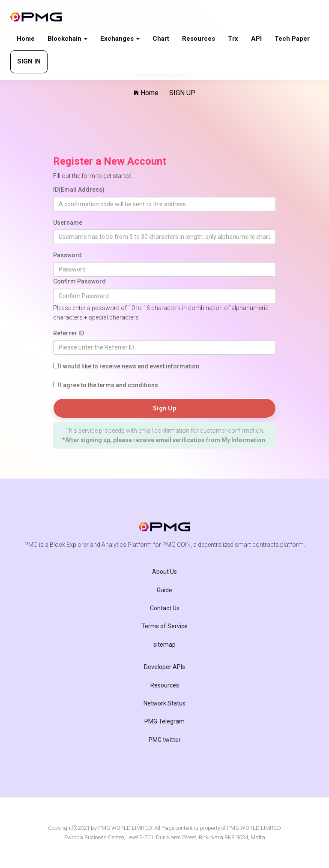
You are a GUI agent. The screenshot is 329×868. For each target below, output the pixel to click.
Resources (199, 39)
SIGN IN (29, 61)
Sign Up (165, 408)
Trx (233, 39)
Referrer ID (69, 333)
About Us (164, 572)
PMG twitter (165, 740)
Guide (164, 590)
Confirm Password (79, 281)
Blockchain (67, 39)
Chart (161, 39)
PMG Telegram (164, 721)
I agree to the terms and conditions (109, 385)
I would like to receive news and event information (130, 366)
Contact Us (165, 608)
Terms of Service (164, 626)
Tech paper (292, 39)
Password (67, 255)
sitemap (164, 645)
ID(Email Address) (79, 190)
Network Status (164, 703)
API (256, 39)
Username (68, 223)
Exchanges (120, 39)
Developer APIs (164, 667)
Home (26, 39)
